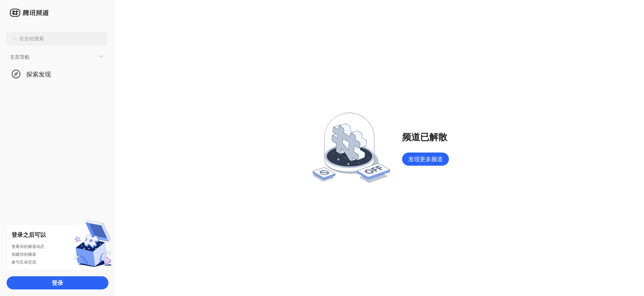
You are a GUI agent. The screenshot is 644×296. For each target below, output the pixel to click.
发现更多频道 (425, 159)
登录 (57, 283)
